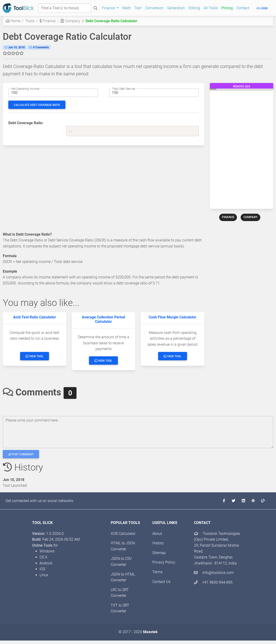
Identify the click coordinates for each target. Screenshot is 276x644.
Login (262, 8)
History (158, 543)
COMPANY (250, 217)
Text (138, 8)
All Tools (211, 8)
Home (13, 21)
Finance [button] (109, 8)
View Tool (35, 356)
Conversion (154, 8)
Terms (157, 572)
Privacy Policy (164, 562)
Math (127, 8)
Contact (243, 8)
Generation (176, 8)
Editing (194, 8)
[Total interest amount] (154, 93)
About (157, 534)
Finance (48, 21)
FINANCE (228, 217)
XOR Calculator (123, 534)
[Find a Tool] (65, 8)
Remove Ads (242, 86)
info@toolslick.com (214, 573)
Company (71, 21)
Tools (30, 21)
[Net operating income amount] (53, 93)
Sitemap (159, 553)
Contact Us (161, 582)
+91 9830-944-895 (213, 582)
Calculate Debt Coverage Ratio (37, 105)
